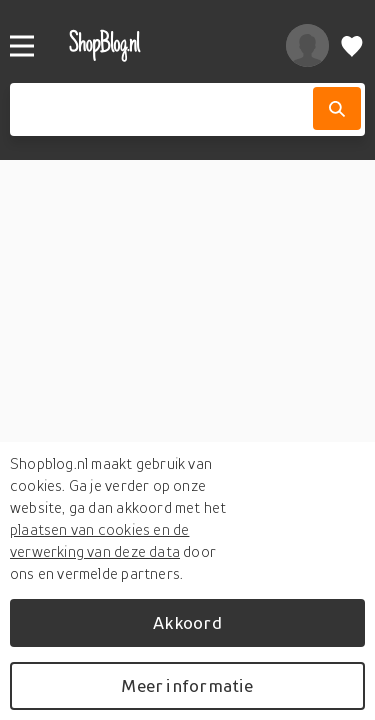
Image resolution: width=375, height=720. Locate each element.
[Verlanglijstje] (352, 45)
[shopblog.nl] (156, 45)
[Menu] (22, 46)
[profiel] (307, 45)
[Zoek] (337, 108)
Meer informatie (187, 685)
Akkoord (187, 622)
